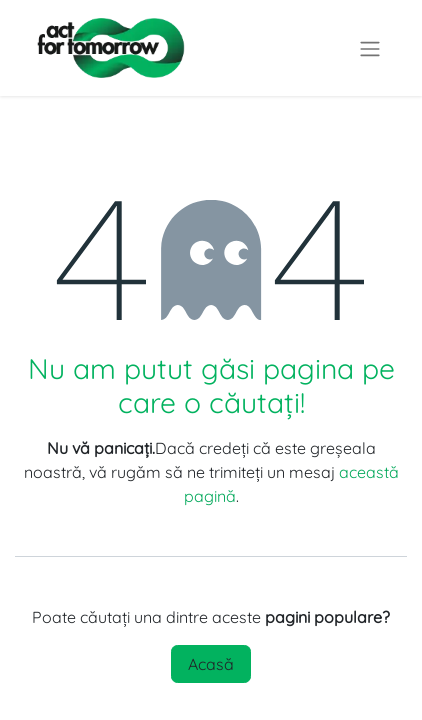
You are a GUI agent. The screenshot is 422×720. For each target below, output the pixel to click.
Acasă (211, 664)
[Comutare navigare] (370, 48)
